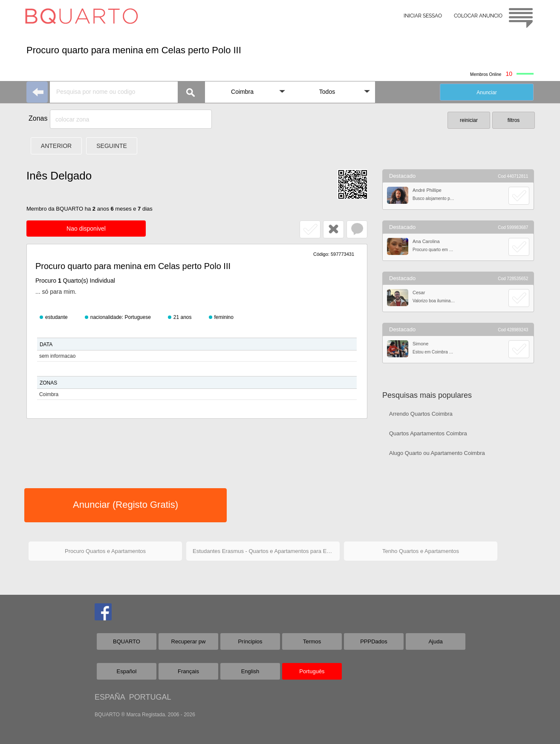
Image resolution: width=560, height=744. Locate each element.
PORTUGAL (150, 697)
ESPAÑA (110, 697)
